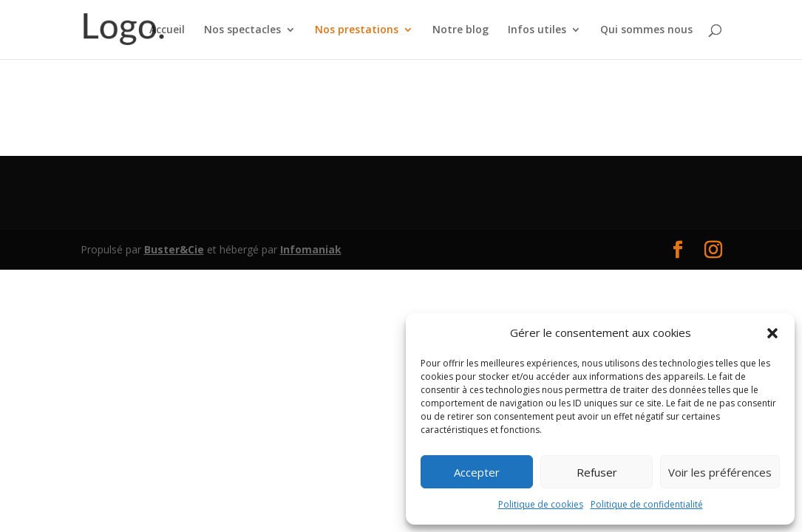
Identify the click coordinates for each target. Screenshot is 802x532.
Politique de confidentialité (647, 504)
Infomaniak (311, 249)
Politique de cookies (541, 504)
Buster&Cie (174, 249)
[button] (772, 333)
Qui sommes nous (646, 30)
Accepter (477, 472)
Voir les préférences (720, 472)
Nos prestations (357, 30)
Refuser (597, 472)
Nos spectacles (242, 30)
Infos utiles (537, 30)
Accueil (167, 30)
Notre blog (461, 30)
